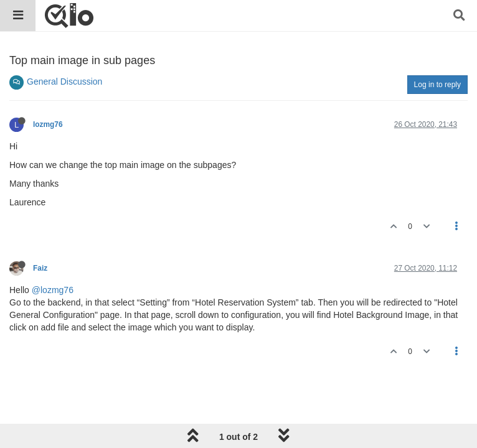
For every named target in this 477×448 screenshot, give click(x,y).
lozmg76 (48, 124)
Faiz (40, 268)
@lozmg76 (53, 290)
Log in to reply (437, 85)
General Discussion (64, 82)
